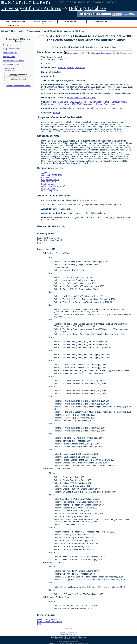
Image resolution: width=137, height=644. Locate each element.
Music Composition (106, 104)
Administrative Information (14, 61)
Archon (67, 642)
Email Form (72, 634)
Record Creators (14, 25)
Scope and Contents (11, 49)
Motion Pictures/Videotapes (89, 108)
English (56, 113)
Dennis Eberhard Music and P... (63, 31)
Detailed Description (11, 64)
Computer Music (119, 102)
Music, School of (89, 104)
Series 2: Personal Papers (49, 240)
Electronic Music (49, 104)
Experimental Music (67, 108)
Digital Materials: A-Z (72, 22)
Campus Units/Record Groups (14, 22)
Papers (105, 108)
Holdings (21, 31)
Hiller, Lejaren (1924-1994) (69, 104)
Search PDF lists (129, 14)
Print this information (122, 53)
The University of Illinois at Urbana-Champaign (74, 643)
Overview (7, 45)
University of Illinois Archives (31, 8)
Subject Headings (101, 22)
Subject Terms (9, 57)
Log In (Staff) (68, 628)
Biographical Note (10, 53)
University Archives (8, 31)
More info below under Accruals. (82, 98)
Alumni (46, 31)
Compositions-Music (101, 102)
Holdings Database (87, 8)
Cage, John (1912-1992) (69, 102)
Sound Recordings (118, 108)
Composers (86, 102)
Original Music (10, 68)
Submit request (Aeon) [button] (74, 53)
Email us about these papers (18, 86)
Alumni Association (34, 31)
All (39, 242)
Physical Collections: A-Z (43, 22)
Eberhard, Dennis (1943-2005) (71, 68)
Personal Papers (11, 71)
